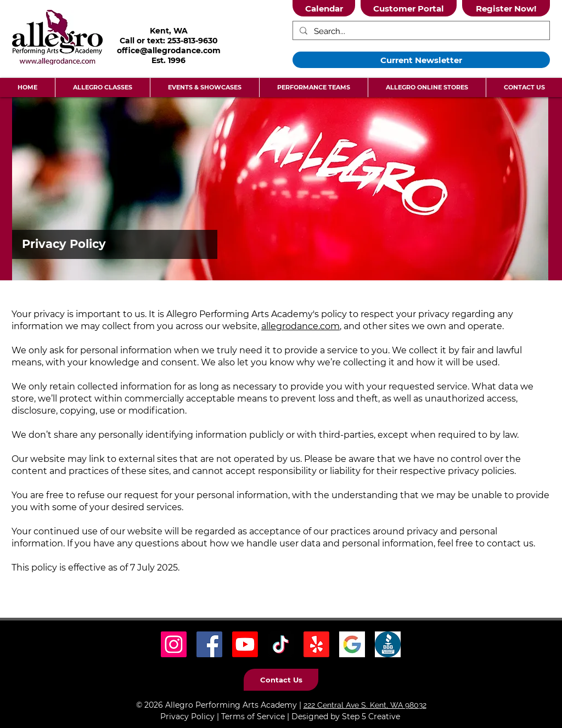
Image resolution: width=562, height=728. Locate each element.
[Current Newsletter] (421, 60)
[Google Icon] (352, 644)
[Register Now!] (506, 8)
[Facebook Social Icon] (209, 644)
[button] (102, 88)
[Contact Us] (281, 680)
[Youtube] (245, 644)
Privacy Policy (187, 716)
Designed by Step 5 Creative (346, 716)
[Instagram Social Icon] (174, 644)
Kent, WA (169, 31)
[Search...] (420, 32)
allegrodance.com (300, 326)
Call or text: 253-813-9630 (169, 41)
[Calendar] (324, 8)
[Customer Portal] (409, 8)
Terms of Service (253, 716)
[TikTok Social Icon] (281, 644)
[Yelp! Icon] (316, 644)
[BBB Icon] (388, 644)
